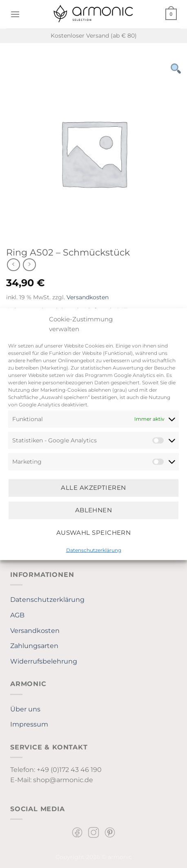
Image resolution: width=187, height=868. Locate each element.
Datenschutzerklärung (94, 550)
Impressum (29, 724)
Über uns (25, 709)
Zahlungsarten (34, 646)
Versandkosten (88, 297)
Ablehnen (94, 510)
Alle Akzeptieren (93, 488)
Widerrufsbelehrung (44, 661)
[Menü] (15, 14)
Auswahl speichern (94, 533)
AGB (17, 615)
